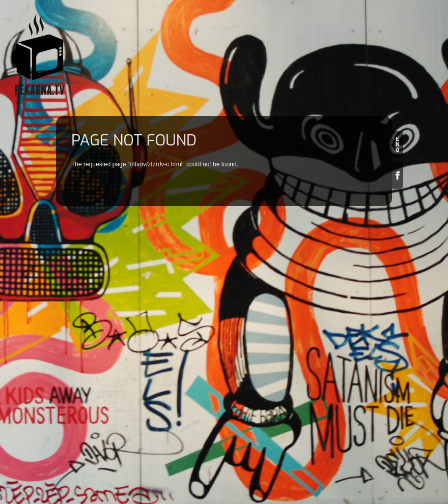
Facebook (398, 175)
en (398, 145)
